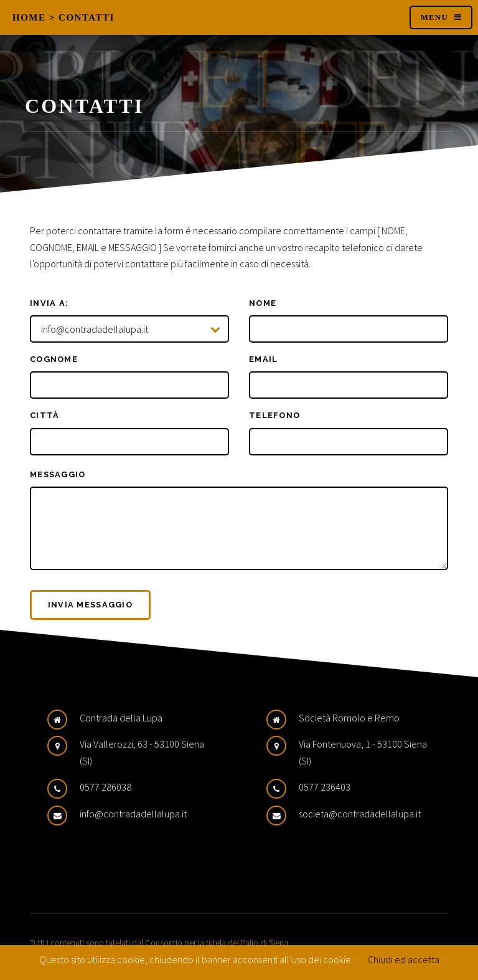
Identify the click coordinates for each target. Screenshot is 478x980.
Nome (263, 303)
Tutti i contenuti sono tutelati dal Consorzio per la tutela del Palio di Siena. (160, 943)
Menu (434, 17)
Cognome (54, 359)
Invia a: (49, 303)
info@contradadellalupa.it (133, 814)
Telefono (274, 415)
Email (263, 359)
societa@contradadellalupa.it (360, 814)
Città (45, 415)
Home (29, 17)
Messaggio (58, 474)
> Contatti (82, 17)
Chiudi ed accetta (404, 959)
